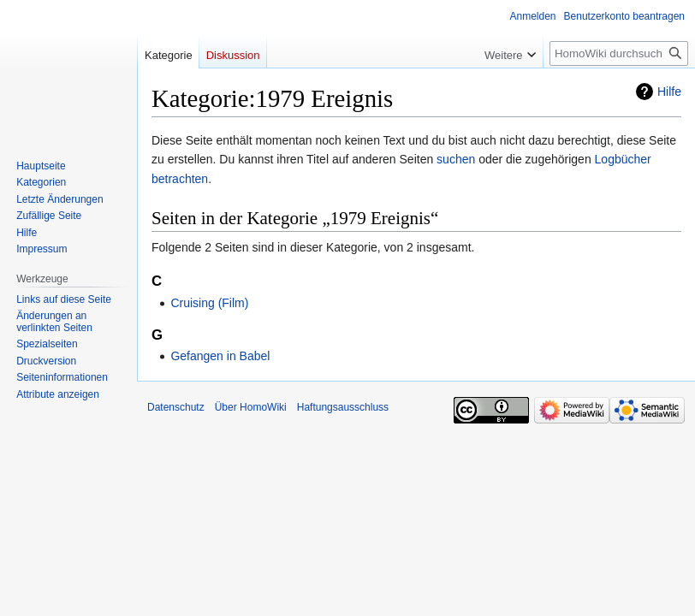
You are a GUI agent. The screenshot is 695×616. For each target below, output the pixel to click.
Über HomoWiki (251, 407)
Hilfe (669, 92)
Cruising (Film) (209, 303)
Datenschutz (176, 407)
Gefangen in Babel (220, 356)
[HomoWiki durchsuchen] (619, 53)
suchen (456, 159)
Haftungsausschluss (343, 407)
